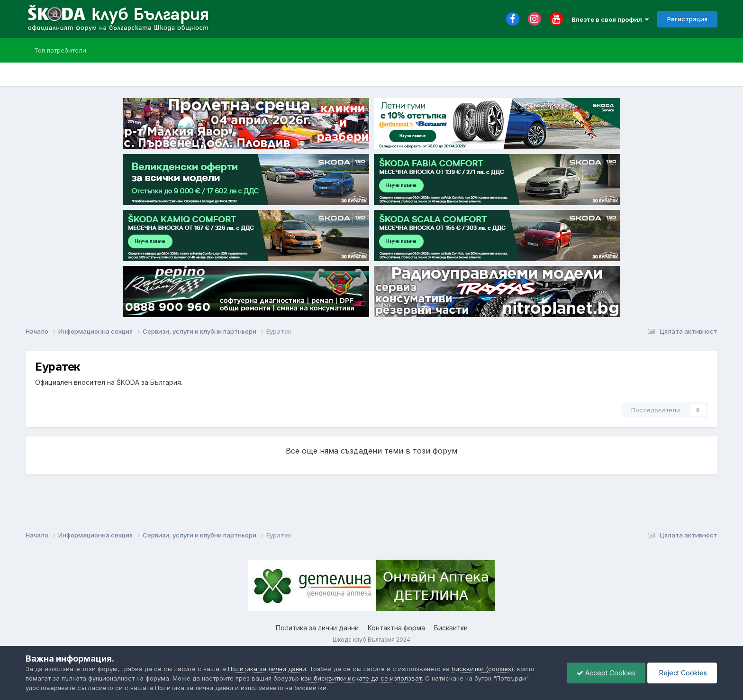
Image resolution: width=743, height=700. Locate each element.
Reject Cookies (682, 673)
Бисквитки (451, 628)
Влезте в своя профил (610, 19)
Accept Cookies (606, 673)
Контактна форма (396, 628)
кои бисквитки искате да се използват (361, 678)
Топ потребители (60, 50)
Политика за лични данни (317, 628)
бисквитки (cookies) (482, 669)
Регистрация (687, 19)
